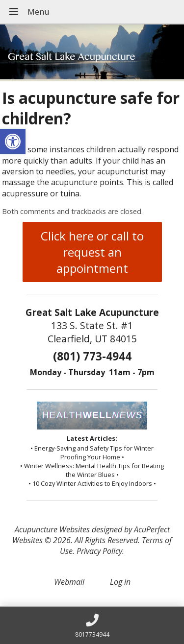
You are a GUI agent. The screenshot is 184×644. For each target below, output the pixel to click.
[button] (13, 142)
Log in (120, 582)
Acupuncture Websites (52, 529)
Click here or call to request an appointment (92, 252)
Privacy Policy (99, 551)
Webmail (69, 582)
